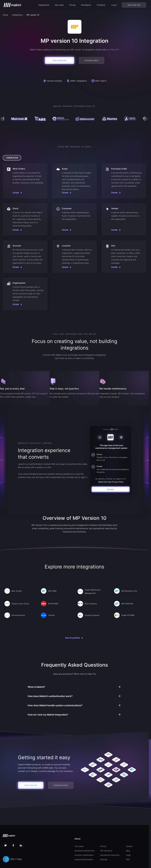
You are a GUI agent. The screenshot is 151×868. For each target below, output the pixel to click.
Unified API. (114, 50)
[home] (12, 5)
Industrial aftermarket (84, 859)
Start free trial (134, 5)
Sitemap (104, 859)
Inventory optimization (84, 855)
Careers (129, 846)
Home (5, 15)
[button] (44, 5)
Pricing (72, 5)
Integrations (44, 5)
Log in (114, 5)
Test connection (60, 60)
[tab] (12, 158)
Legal (128, 855)
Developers (86, 5)
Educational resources (110, 855)
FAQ (128, 859)
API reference (106, 851)
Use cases (59, 5)
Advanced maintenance (85, 851)
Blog (128, 851)
